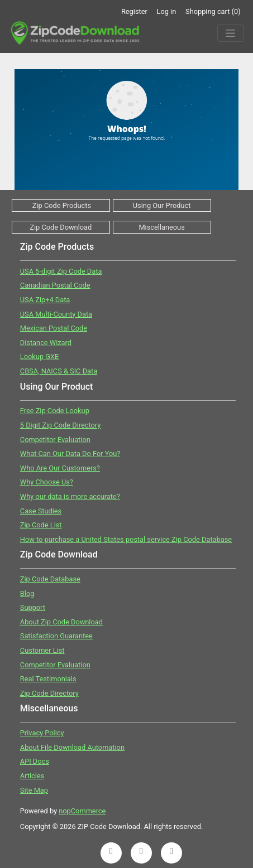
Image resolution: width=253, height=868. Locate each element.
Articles (32, 776)
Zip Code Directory (49, 693)
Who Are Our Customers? (60, 468)
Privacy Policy (42, 733)
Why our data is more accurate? (70, 496)
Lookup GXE (39, 357)
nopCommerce (82, 811)
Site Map (34, 790)
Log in (167, 11)
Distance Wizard (46, 343)
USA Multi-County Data (56, 314)
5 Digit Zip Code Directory (61, 425)
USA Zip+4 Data (45, 300)
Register (134, 11)
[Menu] (231, 33)
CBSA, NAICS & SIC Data (59, 371)
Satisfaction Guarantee (56, 636)
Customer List (42, 650)
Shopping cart (213, 11)
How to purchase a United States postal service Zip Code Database (126, 539)
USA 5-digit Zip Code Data (61, 271)
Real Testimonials (48, 679)
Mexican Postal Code (54, 328)
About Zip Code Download (61, 622)
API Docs (35, 761)
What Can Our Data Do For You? (70, 454)
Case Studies (41, 511)
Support (33, 607)
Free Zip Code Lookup (55, 411)
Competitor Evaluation (55, 440)
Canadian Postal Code (55, 285)
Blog (27, 593)
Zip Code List (41, 525)
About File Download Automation (72, 747)
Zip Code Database (50, 579)
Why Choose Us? (47, 482)
